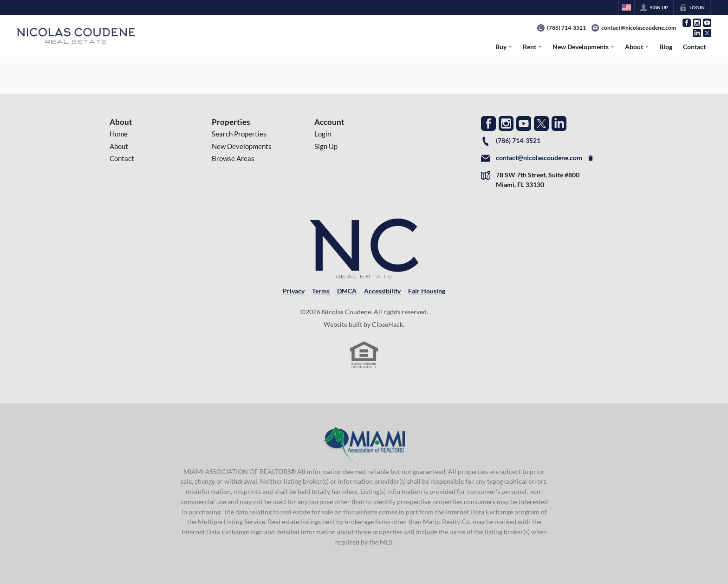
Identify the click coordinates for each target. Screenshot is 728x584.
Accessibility (382, 291)
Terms (321, 291)
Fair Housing (427, 291)
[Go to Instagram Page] (697, 23)
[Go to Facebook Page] (687, 23)
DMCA (347, 291)
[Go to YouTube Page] (707, 23)
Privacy (294, 291)
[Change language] (626, 7)
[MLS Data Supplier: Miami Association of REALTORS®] (364, 445)
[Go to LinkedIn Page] (697, 33)
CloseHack (387, 324)
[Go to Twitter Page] (707, 33)
